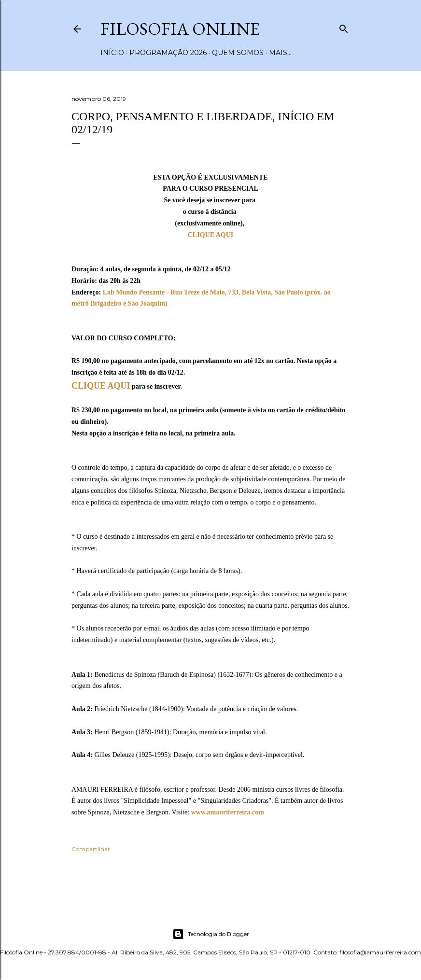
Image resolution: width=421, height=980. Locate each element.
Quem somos (238, 53)
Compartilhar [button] (91, 849)
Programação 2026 (168, 53)
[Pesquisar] (344, 27)
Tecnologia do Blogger (211, 934)
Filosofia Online (180, 29)
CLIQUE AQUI (211, 235)
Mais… (280, 53)
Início (112, 53)
